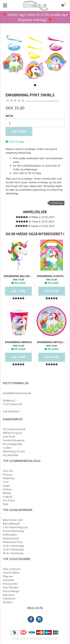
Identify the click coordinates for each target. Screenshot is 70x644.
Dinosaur (8, 474)
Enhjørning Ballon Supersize (18, 276)
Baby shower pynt (13, 520)
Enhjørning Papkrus (18, 342)
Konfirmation (10, 535)
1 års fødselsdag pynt (15, 527)
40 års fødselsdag (13, 553)
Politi (6, 504)
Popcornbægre (11, 591)
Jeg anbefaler (11, 455)
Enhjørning (57, 203)
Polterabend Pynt (13, 542)
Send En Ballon (11, 573)
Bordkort (8, 602)
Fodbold (8, 497)
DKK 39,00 (52, 346)
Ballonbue (8, 595)
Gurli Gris (8, 471)
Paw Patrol (9, 500)
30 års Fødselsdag (13, 549)
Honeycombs (10, 584)
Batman (7, 493)
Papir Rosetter (11, 587)
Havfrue (7, 489)
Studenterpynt (11, 538)
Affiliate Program (12, 433)
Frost (6, 482)
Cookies (7, 448)
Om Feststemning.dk (14, 429)
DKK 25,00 (52, 280)
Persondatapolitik (12, 444)
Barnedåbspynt (11, 524)
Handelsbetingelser (14, 440)
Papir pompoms (12, 569)
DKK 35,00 (18, 346)
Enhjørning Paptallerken (52, 342)
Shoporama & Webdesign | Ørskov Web (35, 638)
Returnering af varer (14, 451)
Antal (10, 116)
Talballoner (9, 598)
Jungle (6, 486)
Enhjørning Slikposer (52, 276)
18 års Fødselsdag (13, 546)
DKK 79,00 (18, 280)
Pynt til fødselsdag (13, 531)
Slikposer (8, 576)
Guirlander (9, 580)
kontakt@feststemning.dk (17, 393)
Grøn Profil (9, 437)
